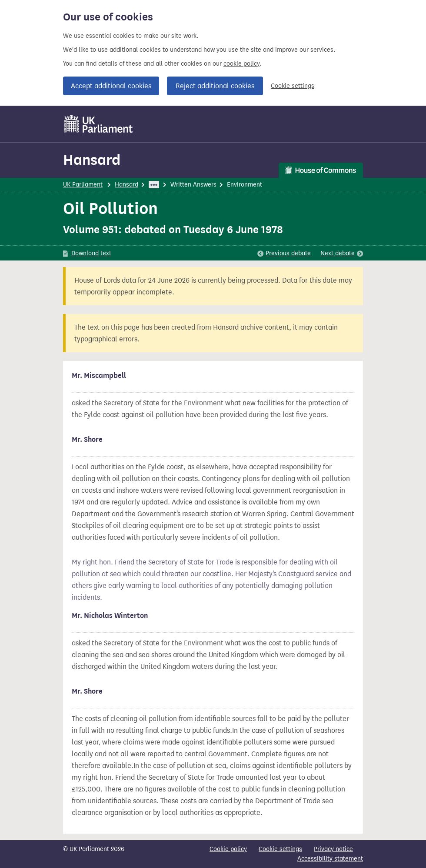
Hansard (92, 160)
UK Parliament (83, 185)
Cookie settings (293, 86)
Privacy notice (333, 849)
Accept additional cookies (111, 86)
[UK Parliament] (98, 124)
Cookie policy (228, 849)
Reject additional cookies (215, 86)
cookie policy (241, 64)
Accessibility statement (330, 859)
